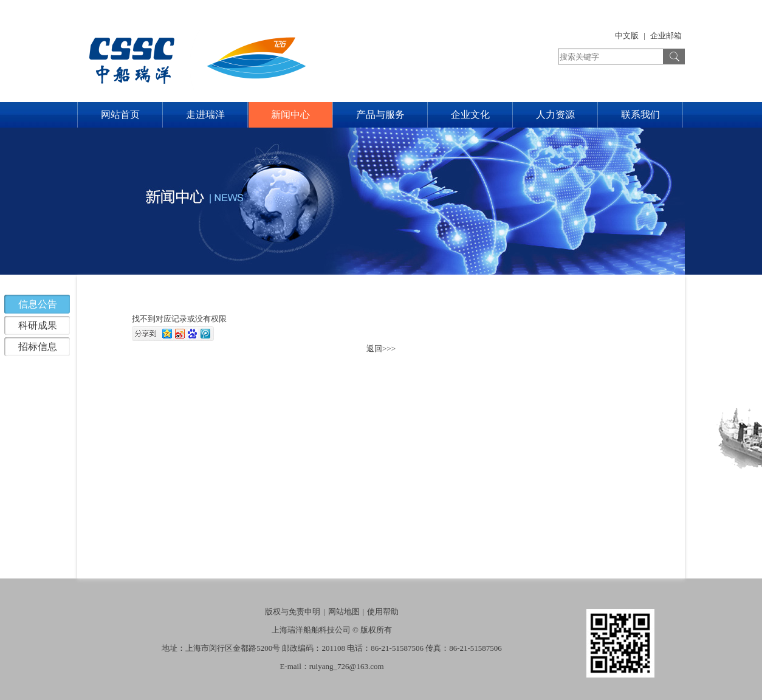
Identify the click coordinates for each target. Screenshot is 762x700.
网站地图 (344, 612)
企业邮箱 (666, 36)
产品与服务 (380, 115)
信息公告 (38, 304)
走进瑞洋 (205, 115)
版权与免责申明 (293, 612)
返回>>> (381, 348)
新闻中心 (290, 115)
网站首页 (120, 115)
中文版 (627, 36)
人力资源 (555, 115)
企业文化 (470, 115)
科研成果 (38, 325)
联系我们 (640, 115)
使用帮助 (383, 612)
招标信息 (38, 347)
